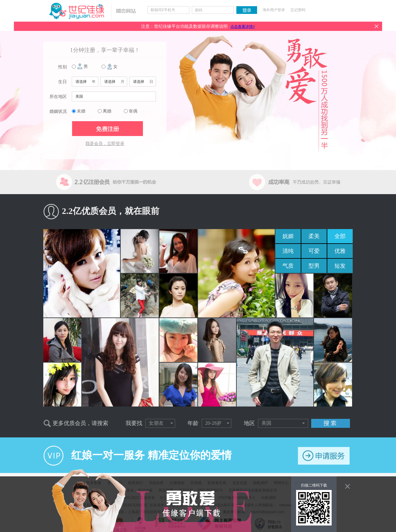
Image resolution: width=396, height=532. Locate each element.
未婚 (81, 111)
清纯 (288, 251)
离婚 (107, 111)
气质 (288, 266)
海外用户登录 (274, 10)
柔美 (314, 236)
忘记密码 (298, 10)
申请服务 (324, 456)
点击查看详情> (243, 27)
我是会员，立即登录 (105, 144)
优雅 (340, 251)
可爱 (314, 251)
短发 (340, 266)
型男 (314, 266)
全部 (340, 236)
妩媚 (288, 236)
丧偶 (133, 111)
